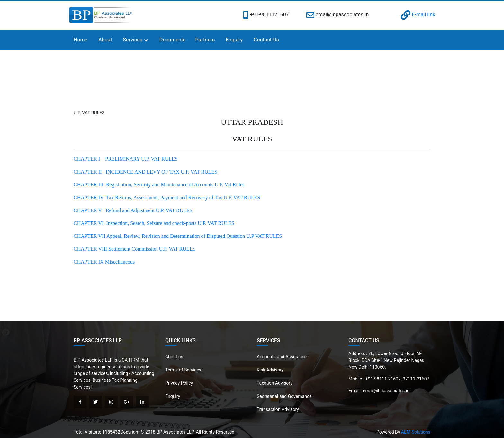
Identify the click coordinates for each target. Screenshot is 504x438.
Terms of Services (183, 370)
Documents (173, 40)
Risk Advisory (270, 370)
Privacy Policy (179, 383)
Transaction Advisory (278, 409)
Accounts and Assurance (282, 357)
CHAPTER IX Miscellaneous (104, 262)
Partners (205, 40)
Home (81, 40)
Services (133, 40)
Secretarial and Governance (284, 396)
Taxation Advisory (275, 383)
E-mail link (418, 15)
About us (174, 357)
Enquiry (234, 40)
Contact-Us (266, 40)
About (105, 40)
